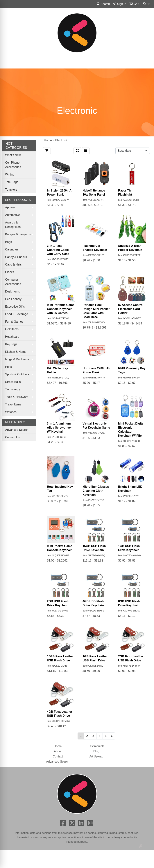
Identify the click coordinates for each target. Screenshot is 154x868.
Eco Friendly (13, 299)
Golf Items (12, 329)
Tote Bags (12, 182)
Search (103, 4)
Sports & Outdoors (17, 374)
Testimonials (96, 746)
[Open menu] (147, 63)
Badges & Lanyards (18, 234)
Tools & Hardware (17, 397)
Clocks (10, 272)
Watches (11, 412)
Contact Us (12, 437)
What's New (13, 155)
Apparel (10, 207)
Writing (10, 175)
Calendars (12, 249)
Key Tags (11, 344)
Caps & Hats (13, 265)
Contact (58, 756)
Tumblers (11, 190)
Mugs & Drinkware (17, 359)
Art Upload (96, 756)
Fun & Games (14, 322)
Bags (8, 242)
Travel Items (13, 404)
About (58, 751)
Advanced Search (17, 430)
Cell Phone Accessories (13, 165)
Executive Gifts (15, 307)
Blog (96, 751)
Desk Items (12, 292)
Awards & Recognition (13, 225)
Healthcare (12, 337)
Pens (8, 367)
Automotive (12, 215)
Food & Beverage (17, 314)
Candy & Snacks (16, 257)
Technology (13, 389)
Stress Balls (13, 382)
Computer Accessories (13, 282)
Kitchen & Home (16, 352)
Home (58, 746)
